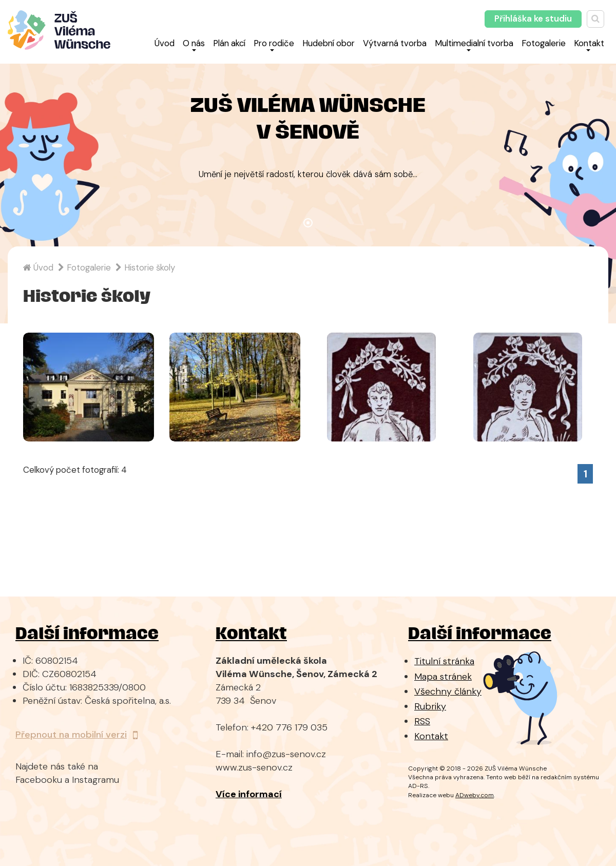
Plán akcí (229, 43)
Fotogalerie (544, 43)
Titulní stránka (444, 661)
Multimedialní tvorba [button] (474, 44)
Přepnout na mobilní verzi (76, 735)
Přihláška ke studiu (533, 18)
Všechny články (448, 691)
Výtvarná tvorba (395, 43)
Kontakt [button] (589, 44)
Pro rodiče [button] (274, 44)
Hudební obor (329, 43)
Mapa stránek (443, 677)
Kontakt (431, 736)
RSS (422, 721)
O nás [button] (194, 44)
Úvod (165, 43)
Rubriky (430, 706)
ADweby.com (475, 795)
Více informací (249, 794)
